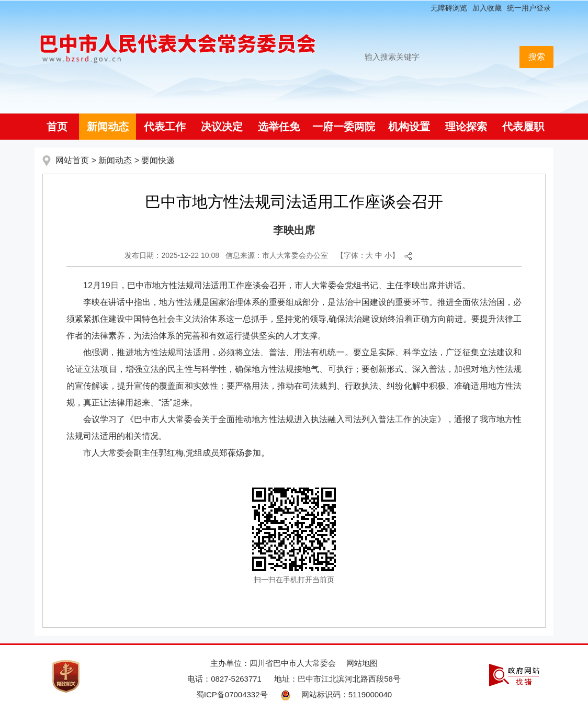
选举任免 (279, 127)
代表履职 (523, 127)
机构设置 (409, 127)
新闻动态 (108, 127)
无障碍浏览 (449, 8)
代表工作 (165, 127)
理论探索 (466, 127)
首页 (57, 127)
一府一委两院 (344, 127)
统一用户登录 (529, 8)
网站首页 (72, 160)
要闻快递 (158, 160)
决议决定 (222, 127)
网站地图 (362, 663)
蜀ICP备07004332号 (232, 694)
